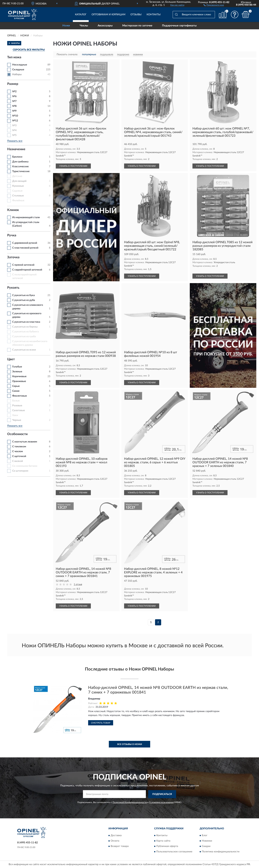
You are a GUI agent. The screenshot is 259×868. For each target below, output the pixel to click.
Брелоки (17, 157)
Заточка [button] (13, 257)
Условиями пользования (161, 802)
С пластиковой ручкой (25, 248)
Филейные (18, 201)
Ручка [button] (12, 235)
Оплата (115, 841)
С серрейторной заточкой (27, 270)
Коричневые (19, 376)
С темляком (19, 447)
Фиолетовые (20, 396)
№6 (14, 96)
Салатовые (19, 410)
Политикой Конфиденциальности (130, 802)
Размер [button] (13, 84)
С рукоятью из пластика (26, 322)
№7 (14, 101)
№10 (15, 116)
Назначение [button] (16, 149)
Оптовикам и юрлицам (108, 15)
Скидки (206, 846)
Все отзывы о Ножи (130, 744)
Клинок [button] (13, 210)
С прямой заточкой (23, 265)
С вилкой (18, 461)
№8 (14, 106)
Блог (205, 836)
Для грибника (20, 162)
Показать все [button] (15, 141)
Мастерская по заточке (137, 26)
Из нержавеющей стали (26, 217)
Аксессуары (105, 26)
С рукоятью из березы (25, 327)
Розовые (17, 406)
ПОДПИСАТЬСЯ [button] (162, 794)
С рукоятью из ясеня (24, 350)
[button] (214, 5)
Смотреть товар (101, 723)
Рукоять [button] (13, 288)
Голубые (17, 367)
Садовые (17, 191)
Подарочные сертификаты (179, 26)
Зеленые (17, 372)
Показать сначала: (67, 54)
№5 (14, 135)
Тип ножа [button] (14, 57)
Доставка (116, 836)
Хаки (15, 415)
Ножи (66, 26)
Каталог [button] (81, 15)
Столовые (18, 196)
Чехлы (84, 26)
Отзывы (136, 15)
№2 (14, 92)
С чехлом (18, 451)
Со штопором (20, 471)
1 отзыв (78, 584)
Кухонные (18, 186)
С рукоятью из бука (23, 295)
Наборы (17, 74)
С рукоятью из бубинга (25, 332)
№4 (14, 130)
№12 (15, 121)
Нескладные (20, 65)
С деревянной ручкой (25, 243)
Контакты (154, 15)
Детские (17, 176)
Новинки (207, 841)
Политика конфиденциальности (221, 852)
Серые (16, 386)
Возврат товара (120, 846)
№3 (14, 126)
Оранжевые (19, 381)
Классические (20, 167)
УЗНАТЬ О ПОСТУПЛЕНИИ (73, 166)
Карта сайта (163, 841)
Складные (18, 70)
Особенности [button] (17, 434)
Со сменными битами (25, 466)
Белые (16, 401)
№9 (14, 111)
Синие (16, 391)
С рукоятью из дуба (24, 300)
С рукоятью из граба (24, 337)
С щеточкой (19, 456)
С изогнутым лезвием (25, 442)
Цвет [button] (11, 359)
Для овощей (19, 181)
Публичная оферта (167, 846)
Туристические (21, 171)
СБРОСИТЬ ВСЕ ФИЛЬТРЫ (29, 50)
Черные (17, 420)
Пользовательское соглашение (174, 852)
